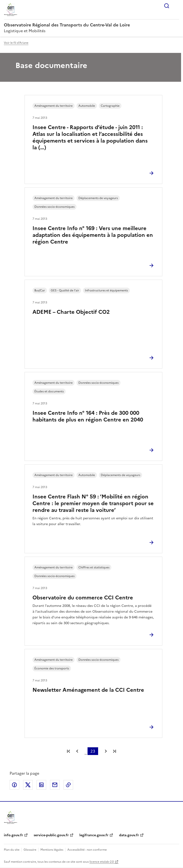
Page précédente (77, 751)
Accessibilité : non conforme (87, 850)
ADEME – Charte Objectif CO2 (71, 312)
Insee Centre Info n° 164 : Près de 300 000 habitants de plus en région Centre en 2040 (88, 416)
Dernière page (114, 751)
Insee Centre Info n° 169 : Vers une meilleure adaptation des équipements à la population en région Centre (93, 235)
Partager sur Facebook (14, 785)
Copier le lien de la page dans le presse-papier (68, 785)
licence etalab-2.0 (102, 862)
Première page (69, 751)
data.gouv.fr (129, 835)
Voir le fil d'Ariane (16, 43)
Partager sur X (28, 785)
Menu (176, 6)
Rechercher (167, 6)
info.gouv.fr (13, 835)
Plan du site (12, 850)
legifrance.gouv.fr (94, 835)
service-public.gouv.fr (51, 835)
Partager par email (55, 785)
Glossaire (30, 850)
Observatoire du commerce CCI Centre (83, 598)
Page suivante (106, 751)
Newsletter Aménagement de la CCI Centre (88, 690)
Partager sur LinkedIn (41, 785)
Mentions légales (52, 850)
